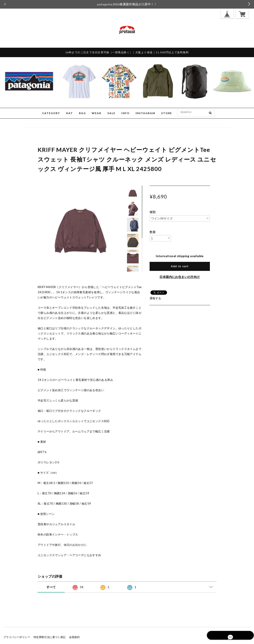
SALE (111, 113)
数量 (153, 232)
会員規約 (74, 637)
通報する (155, 298)
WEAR (97, 113)
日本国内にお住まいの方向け (180, 277)
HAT (70, 113)
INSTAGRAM (145, 113)
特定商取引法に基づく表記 (50, 637)
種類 (153, 212)
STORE (167, 113)
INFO (125, 113)
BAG (82, 113)
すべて (51, 587)
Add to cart (180, 266)
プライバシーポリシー (17, 637)
